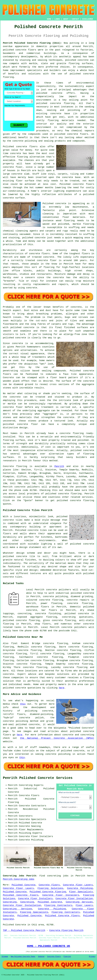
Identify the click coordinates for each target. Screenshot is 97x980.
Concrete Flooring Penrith (66, 930)
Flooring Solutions (50, 888)
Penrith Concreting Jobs (19, 879)
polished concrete (15, 688)
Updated (41, 957)
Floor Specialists (81, 892)
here (62, 688)
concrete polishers (27, 487)
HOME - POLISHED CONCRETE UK (48, 946)
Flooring (67, 957)
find (14, 643)
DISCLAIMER (88, 19)
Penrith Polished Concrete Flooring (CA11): (32, 43)
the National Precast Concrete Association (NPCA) (57, 738)
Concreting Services (79, 902)
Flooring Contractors (58, 905)
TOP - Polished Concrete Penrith (24, 930)
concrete (63, 494)
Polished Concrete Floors (21, 895)
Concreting (10, 902)
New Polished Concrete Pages (23, 957)
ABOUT (66, 19)
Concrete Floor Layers (78, 885)
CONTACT (75, 19)
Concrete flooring (15, 466)
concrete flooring (62, 103)
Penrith (59, 466)
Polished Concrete (23, 885)
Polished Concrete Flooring (48, 892)
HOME (49, 19)
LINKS (57, 19)
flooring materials (61, 120)
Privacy (92, 957)
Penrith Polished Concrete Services (38, 778)
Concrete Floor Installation (74, 899)
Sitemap (5, 957)
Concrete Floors (49, 885)
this (23, 704)
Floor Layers (84, 905)
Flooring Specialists (34, 912)
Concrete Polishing (80, 888)
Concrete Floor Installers (61, 895)
